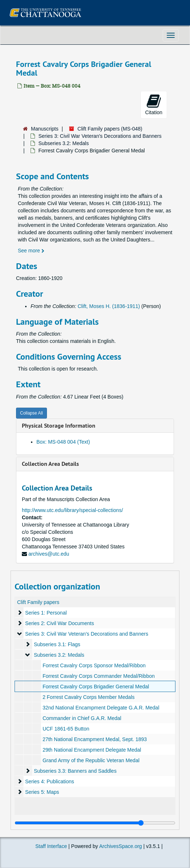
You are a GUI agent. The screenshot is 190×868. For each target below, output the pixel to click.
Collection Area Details (50, 464)
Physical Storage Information (59, 426)
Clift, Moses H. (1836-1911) (109, 306)
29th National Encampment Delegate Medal (92, 750)
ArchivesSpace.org (120, 846)
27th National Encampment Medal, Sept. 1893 (95, 739)
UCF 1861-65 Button (66, 729)
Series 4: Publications (50, 781)
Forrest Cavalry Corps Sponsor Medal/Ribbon (94, 665)
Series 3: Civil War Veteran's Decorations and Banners (100, 136)
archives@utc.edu (49, 554)
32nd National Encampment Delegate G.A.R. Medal (101, 708)
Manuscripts (45, 129)
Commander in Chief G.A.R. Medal (82, 718)
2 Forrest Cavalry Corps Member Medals (89, 697)
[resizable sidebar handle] (95, 823)
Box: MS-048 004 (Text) (63, 442)
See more (31, 251)
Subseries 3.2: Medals (64, 143)
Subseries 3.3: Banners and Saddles (75, 771)
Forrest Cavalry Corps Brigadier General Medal (96, 687)
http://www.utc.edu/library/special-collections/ (72, 510)
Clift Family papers (38, 602)
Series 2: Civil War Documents (60, 623)
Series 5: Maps (42, 792)
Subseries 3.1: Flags (57, 644)
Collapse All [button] (31, 413)
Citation (154, 104)
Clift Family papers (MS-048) (110, 129)
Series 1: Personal (46, 613)
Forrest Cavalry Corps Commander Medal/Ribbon (99, 676)
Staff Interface (51, 846)
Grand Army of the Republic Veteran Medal (91, 760)
